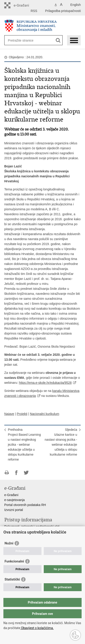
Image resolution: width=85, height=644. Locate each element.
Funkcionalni (14, 561)
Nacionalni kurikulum (45, 414)
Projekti (22, 414)
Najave (9, 414)
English (75, 5)
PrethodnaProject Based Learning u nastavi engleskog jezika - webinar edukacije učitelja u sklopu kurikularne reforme (24, 445)
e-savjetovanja (15, 500)
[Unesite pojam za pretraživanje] (24, 40)
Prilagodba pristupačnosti (63, 11)
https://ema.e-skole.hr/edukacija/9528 (45, 383)
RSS (34, 11)
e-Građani (11, 495)
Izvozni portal (14, 510)
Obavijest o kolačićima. (37, 628)
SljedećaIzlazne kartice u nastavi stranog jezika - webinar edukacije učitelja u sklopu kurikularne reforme (61, 442)
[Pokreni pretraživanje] (58, 40)
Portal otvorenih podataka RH (25, 505)
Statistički (12, 579)
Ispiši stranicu (7, 473)
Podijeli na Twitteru (26, 473)
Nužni (9, 543)
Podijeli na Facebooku (16, 473)
